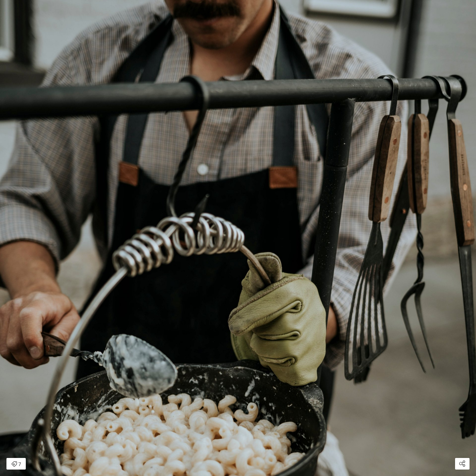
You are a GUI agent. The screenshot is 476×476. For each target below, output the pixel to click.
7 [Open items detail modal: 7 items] (16, 464)
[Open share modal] (462, 464)
